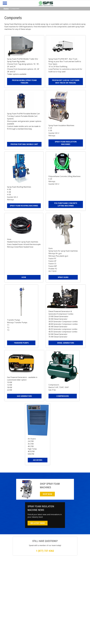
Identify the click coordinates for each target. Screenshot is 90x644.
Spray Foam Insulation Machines (66, 143)
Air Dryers (38, 460)
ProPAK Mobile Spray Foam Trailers (24, 82)
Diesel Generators (66, 343)
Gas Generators (24, 396)
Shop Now (47, 494)
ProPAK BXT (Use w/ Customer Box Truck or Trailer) (66, 82)
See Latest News (38, 523)
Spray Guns (63, 277)
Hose (24, 277)
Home (6, 9)
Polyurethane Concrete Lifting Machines (66, 204)
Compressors (63, 396)
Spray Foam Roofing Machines (24, 206)
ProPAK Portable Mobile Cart (24, 144)
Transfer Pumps (21, 343)
